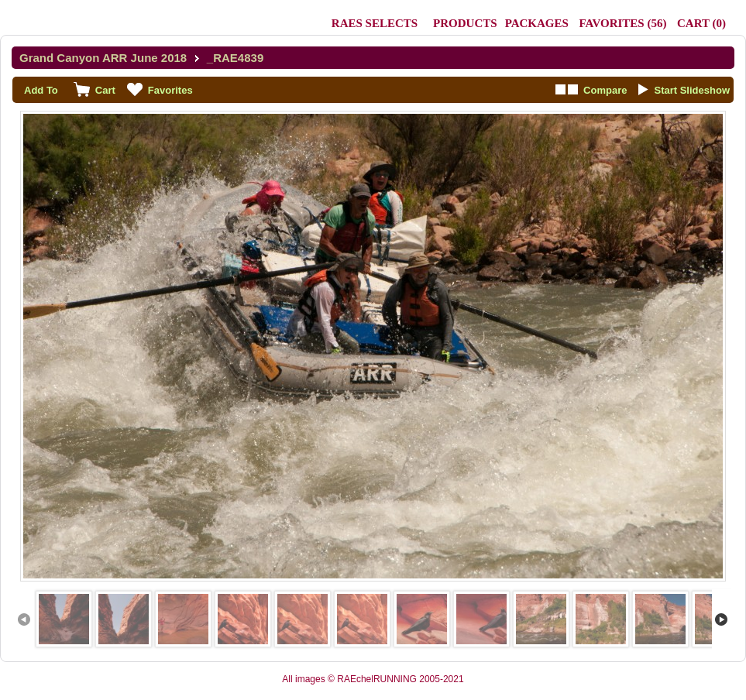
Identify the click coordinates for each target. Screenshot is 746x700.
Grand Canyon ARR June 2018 (103, 58)
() (622, 23)
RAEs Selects (375, 23)
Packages (537, 23)
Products (465, 23)
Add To (41, 90)
